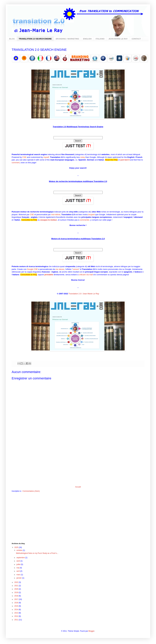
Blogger (91, 631)
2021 (17, 586)
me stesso (60, 269)
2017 (17, 599)
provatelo (49, 275)
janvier (19, 578)
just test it (125, 160)
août (18, 561)
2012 (17, 616)
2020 (17, 589)
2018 (17, 596)
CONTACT (136, 39)
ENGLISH (87, 39)
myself (46, 157)
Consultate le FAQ (29, 275)
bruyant (92, 214)
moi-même (56, 214)
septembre (21, 558)
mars (19, 575)
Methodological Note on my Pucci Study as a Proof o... (37, 553)
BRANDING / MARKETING (67, 39)
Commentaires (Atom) (31, 491)
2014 (17, 610)
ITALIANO (100, 39)
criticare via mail (86, 275)
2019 (17, 593)
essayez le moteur (49, 220)
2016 (17, 603)
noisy (83, 157)
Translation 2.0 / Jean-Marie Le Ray (84, 294)
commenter (84, 220)
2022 (17, 582)
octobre (20, 550)
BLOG (12, 39)
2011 (17, 620)
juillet (19, 564)
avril (18, 571)
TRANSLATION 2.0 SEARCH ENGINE (35, 39)
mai (18, 568)
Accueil (78, 487)
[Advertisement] (78, 464)
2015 (17, 606)
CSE (24, 157)
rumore (76, 269)
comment (16, 163)
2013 (17, 613)
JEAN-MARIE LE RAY (118, 39)
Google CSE (32, 269)
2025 (17, 547)
